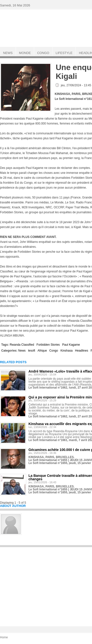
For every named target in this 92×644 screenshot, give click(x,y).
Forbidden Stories (48, 345)
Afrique (42, 351)
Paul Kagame (71, 345)
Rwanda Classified (22, 345)
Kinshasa (66, 351)
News (22, 351)
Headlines (82, 351)
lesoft (32, 351)
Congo (54, 351)
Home (4, 637)
